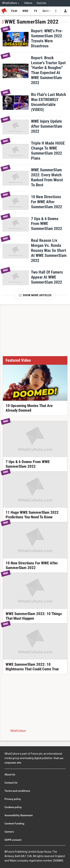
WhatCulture (18, 731)
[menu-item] (14, 11)
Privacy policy (13, 799)
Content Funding (14, 823)
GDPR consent (13, 840)
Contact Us (11, 783)
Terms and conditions (17, 791)
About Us (10, 774)
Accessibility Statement (19, 815)
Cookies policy (13, 807)
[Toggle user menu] (65, 11)
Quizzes (41, 3)
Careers (9, 832)
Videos (28, 3)
